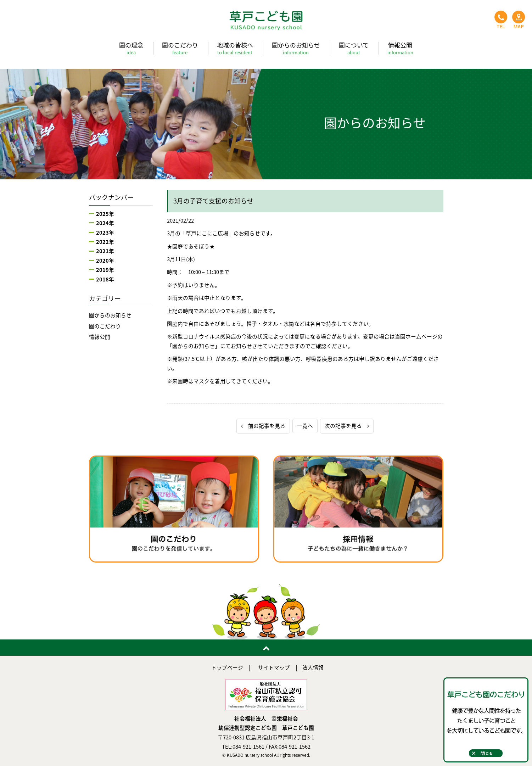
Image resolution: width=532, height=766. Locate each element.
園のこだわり (180, 48)
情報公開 (400, 48)
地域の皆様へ (235, 48)
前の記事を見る (263, 426)
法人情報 (313, 667)
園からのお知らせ (296, 48)
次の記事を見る (347, 426)
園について (354, 48)
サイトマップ (274, 667)
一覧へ (305, 426)
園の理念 (131, 48)
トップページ (227, 667)
